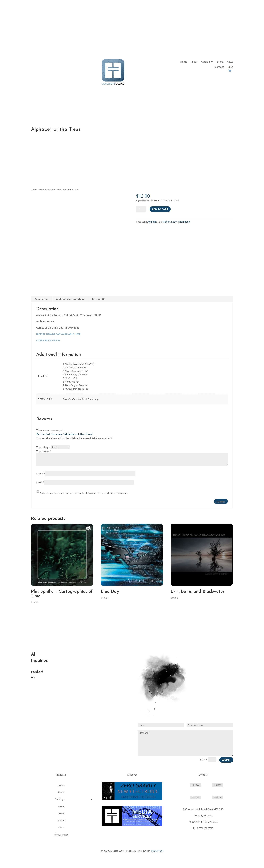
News (230, 62)
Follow (195, 785)
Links (230, 67)
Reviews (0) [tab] (98, 299)
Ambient (51, 190)
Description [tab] (42, 299)
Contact (219, 67)
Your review (44, 451)
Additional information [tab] (70, 299)
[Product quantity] (141, 209)
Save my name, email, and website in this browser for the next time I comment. (84, 493)
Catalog (206, 62)
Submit (226, 760)
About (194, 62)
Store (220, 62)
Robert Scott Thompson (176, 222)
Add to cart (160, 209)
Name (41, 473)
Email (40, 482)
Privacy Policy (61, 835)
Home (184, 62)
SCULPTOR (157, 851)
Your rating (43, 447)
